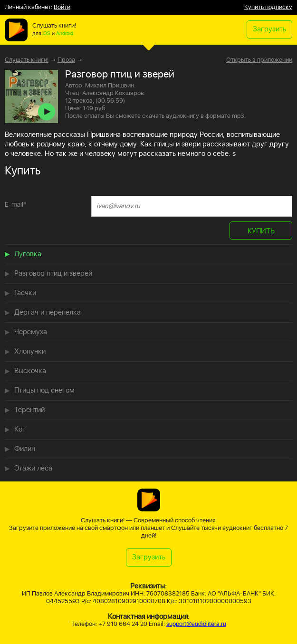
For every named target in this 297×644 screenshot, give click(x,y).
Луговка (28, 254)
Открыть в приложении (259, 60)
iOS (46, 34)
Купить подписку (268, 7)
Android (65, 34)
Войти (62, 7)
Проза (66, 60)
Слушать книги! (27, 60)
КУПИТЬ (261, 231)
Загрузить (269, 29)
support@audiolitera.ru (196, 624)
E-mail (16, 205)
